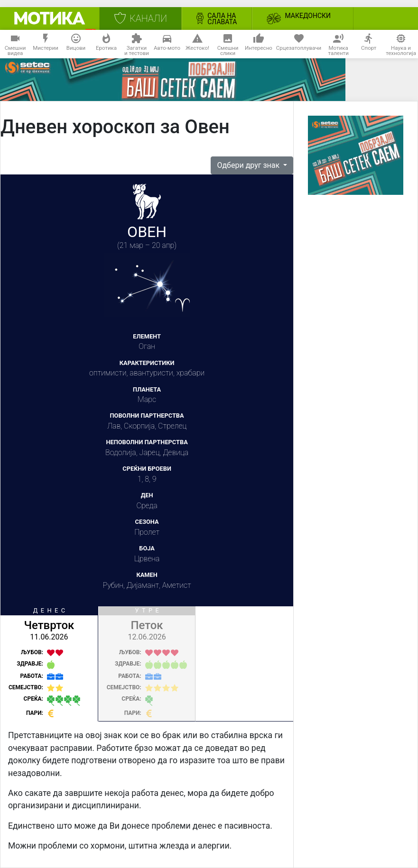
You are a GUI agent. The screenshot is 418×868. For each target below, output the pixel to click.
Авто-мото (167, 45)
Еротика (106, 45)
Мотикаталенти (339, 45)
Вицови (76, 45)
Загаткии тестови (137, 45)
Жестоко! (197, 45)
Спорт (369, 45)
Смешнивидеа (15, 45)
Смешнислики (228, 45)
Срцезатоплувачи (299, 45)
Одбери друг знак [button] (249, 165)
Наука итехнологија (401, 45)
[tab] (49, 664)
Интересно (259, 45)
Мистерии (46, 45)
